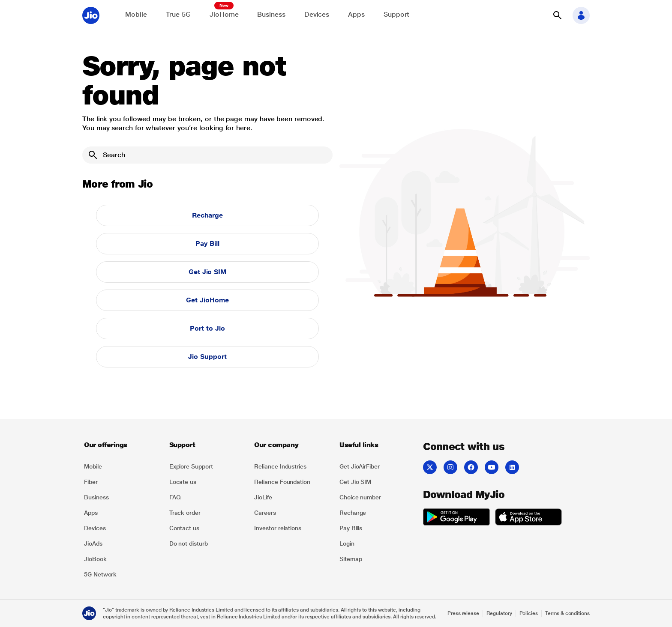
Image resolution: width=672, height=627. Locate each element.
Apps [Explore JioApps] (356, 14)
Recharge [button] (207, 215)
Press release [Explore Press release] (463, 613)
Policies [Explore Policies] (529, 613)
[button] (557, 15)
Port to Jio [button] (207, 328)
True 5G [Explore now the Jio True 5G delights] (178, 14)
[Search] (207, 155)
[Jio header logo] (91, 15)
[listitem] (121, 466)
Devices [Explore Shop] (317, 14)
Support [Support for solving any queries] (396, 14)
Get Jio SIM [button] (207, 272)
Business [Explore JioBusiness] (271, 14)
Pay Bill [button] (207, 243)
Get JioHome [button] (207, 300)
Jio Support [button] (207, 357)
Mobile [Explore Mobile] (136, 14)
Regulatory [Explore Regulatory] (499, 613)
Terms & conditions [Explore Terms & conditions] (567, 613)
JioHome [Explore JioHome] (224, 14)
